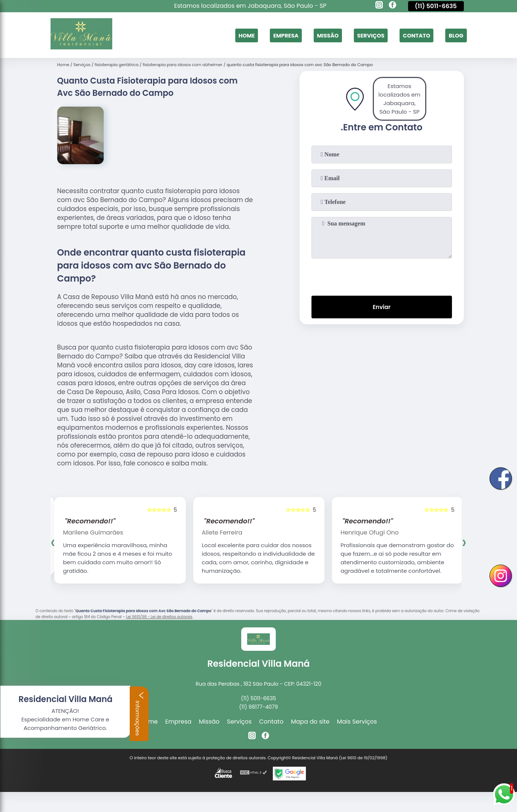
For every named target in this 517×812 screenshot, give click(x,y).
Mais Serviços (357, 722)
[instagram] (379, 6)
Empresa (274, 35)
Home (233, 35)
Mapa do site (310, 722)
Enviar (381, 308)
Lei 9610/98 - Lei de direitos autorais (159, 617)
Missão (319, 35)
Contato (413, 35)
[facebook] (392, 6)
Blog (455, 35)
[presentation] (382, 276)
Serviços (365, 35)
